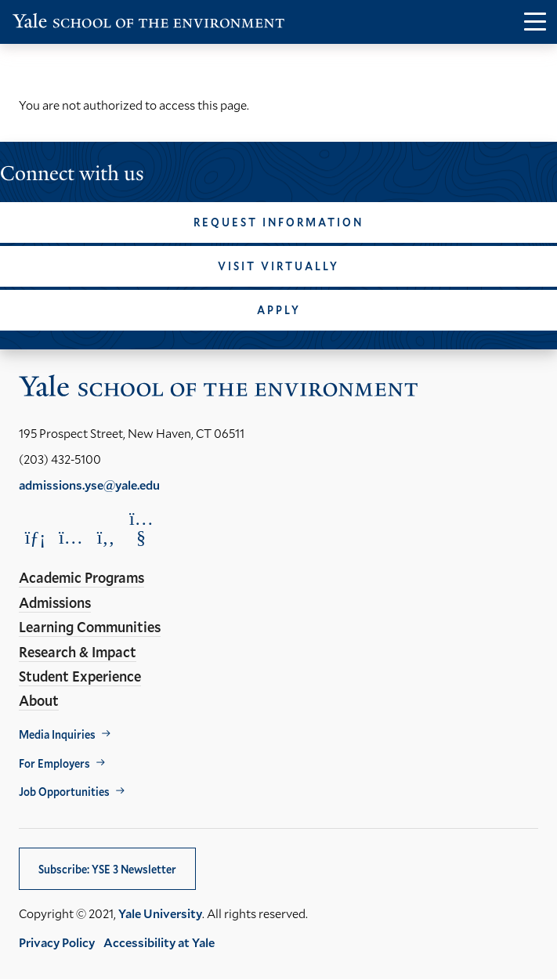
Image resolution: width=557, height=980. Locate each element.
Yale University (160, 913)
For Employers (54, 763)
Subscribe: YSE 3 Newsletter (107, 869)
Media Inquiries (57, 734)
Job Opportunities (64, 792)
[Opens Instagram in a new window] (71, 537)
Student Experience (80, 676)
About (39, 700)
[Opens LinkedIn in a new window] (35, 537)
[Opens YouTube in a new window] (141, 528)
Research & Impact (78, 652)
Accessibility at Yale (159, 942)
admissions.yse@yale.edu (89, 485)
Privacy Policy (57, 942)
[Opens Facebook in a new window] (106, 537)
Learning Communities (90, 627)
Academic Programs (81, 577)
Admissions (55, 602)
